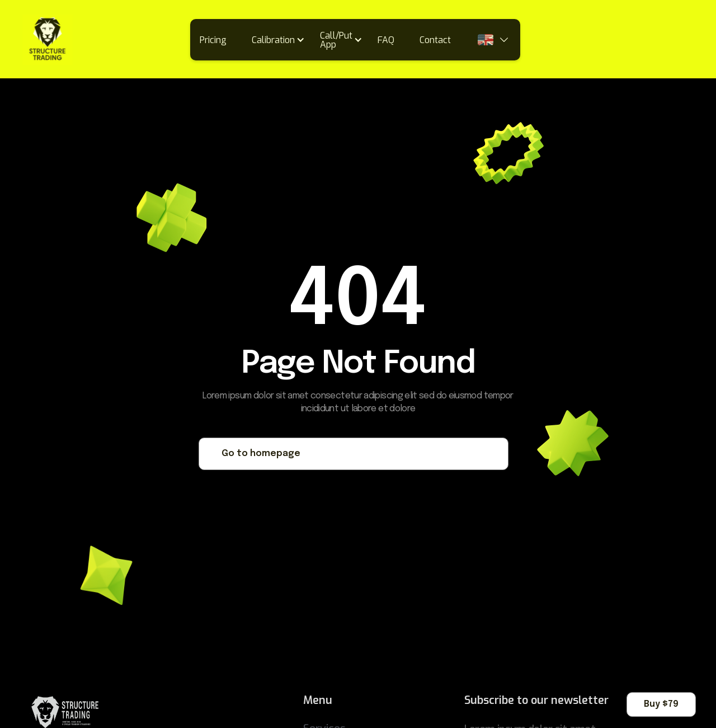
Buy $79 (661, 704)
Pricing (213, 40)
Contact (435, 40)
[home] (48, 40)
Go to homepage (261, 454)
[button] (282, 40)
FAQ (386, 40)
